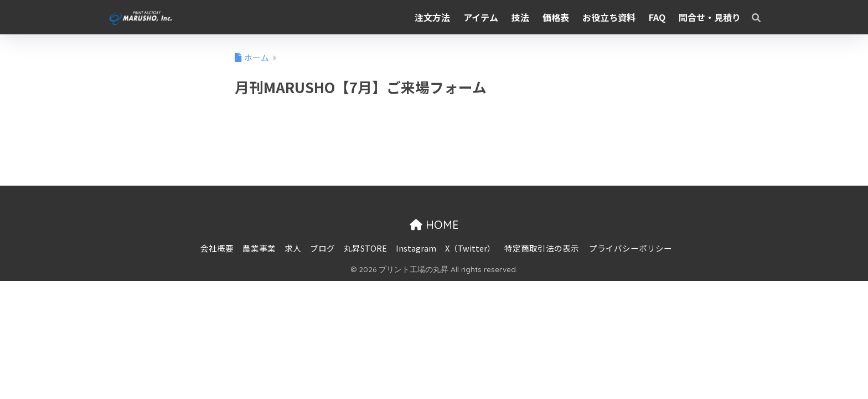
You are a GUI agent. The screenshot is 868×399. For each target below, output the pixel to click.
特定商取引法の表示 (542, 248)
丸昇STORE (365, 248)
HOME (434, 225)
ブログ (322, 248)
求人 (293, 248)
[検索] (751, 17)
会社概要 (217, 248)
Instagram (416, 248)
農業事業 (259, 248)
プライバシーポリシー (631, 248)
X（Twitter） (470, 248)
